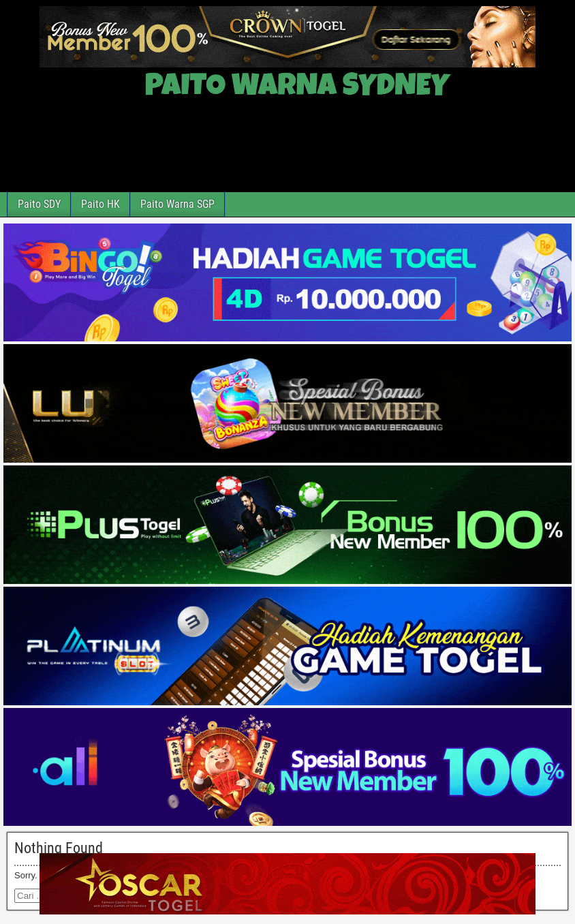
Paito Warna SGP (177, 204)
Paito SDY (39, 204)
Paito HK (100, 204)
